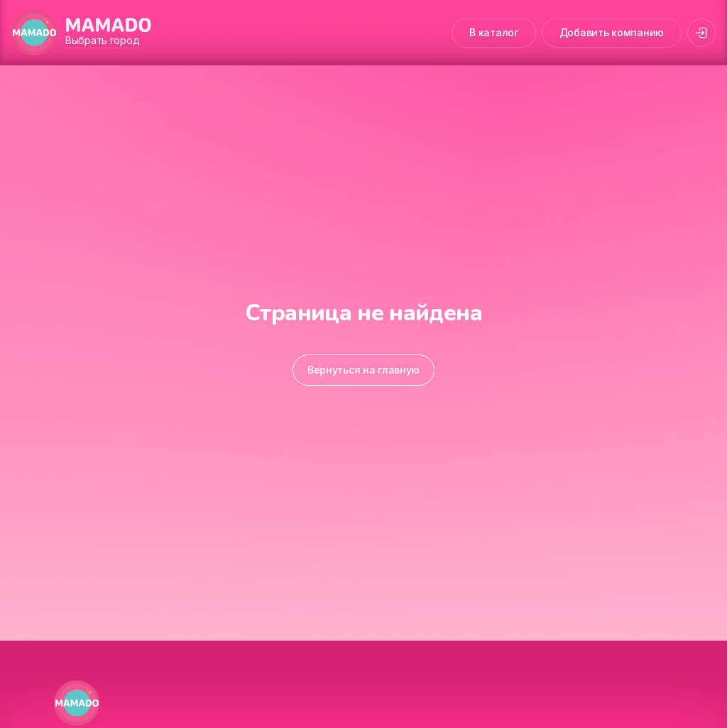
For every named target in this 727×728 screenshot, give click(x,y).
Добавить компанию (612, 32)
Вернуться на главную (363, 370)
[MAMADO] (34, 33)
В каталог (493, 32)
